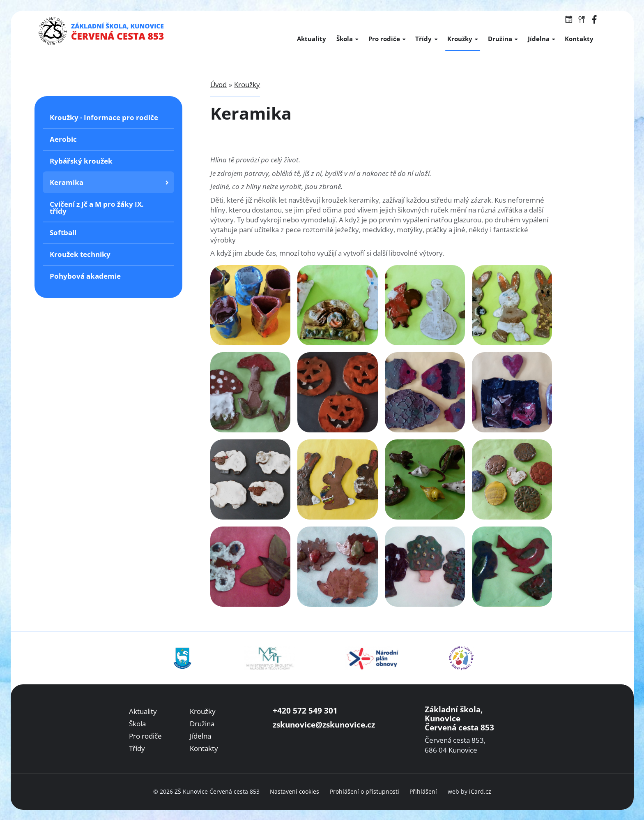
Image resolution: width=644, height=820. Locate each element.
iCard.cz (480, 791)
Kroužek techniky (80, 254)
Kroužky (247, 84)
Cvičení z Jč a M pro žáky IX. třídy (97, 208)
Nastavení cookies (294, 791)
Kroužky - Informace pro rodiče (104, 117)
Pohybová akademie (85, 276)
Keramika (67, 182)
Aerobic (63, 139)
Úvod (218, 84)
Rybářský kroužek (81, 161)
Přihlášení (423, 791)
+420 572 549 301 (305, 710)
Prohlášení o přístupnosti (365, 791)
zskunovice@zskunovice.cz (324, 724)
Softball (63, 232)
